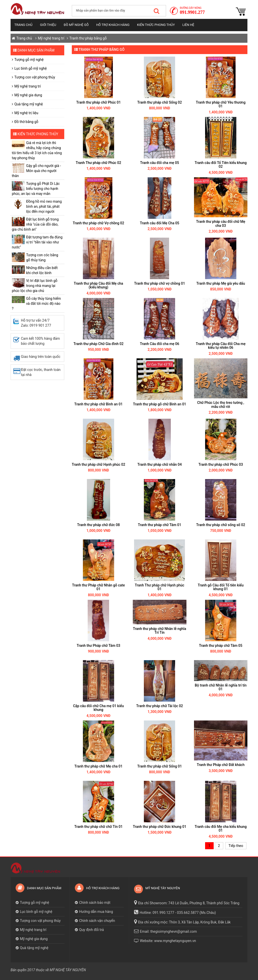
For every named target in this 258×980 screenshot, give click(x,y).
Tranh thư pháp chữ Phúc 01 (98, 102)
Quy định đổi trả (91, 930)
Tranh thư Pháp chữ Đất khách (221, 765)
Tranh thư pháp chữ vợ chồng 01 (159, 283)
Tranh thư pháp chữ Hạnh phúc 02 (99, 464)
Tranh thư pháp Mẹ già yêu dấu (221, 283)
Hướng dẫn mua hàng (96, 912)
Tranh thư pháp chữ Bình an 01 (99, 404)
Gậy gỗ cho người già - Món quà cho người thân (36, 171)
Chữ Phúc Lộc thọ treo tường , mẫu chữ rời (221, 404)
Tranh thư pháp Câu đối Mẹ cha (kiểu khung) (99, 285)
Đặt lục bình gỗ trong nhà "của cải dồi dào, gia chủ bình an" (35, 224)
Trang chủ (23, 25)
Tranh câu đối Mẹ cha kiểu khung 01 (221, 828)
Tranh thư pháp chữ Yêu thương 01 (221, 104)
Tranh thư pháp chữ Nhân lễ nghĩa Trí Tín (160, 631)
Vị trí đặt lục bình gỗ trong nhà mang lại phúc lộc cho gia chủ (35, 286)
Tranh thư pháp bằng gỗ (88, 38)
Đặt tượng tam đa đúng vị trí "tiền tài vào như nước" (37, 242)
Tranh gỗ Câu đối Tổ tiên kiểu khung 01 (221, 587)
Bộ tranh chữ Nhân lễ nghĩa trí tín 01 (221, 687)
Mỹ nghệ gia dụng (28, 95)
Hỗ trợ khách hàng (113, 25)
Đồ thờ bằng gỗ (26, 122)
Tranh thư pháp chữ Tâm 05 (221, 646)
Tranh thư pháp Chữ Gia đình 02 (98, 344)
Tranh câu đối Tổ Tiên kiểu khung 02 (221, 165)
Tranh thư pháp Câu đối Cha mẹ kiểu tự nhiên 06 (221, 346)
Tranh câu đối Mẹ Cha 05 (159, 223)
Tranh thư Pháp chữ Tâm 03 (98, 646)
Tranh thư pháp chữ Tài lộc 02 (159, 706)
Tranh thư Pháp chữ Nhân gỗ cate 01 (99, 587)
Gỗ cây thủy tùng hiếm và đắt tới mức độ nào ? (36, 304)
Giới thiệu (48, 25)
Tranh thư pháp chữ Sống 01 (160, 766)
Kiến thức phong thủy (156, 25)
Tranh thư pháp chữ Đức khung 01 (159, 827)
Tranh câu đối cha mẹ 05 (159, 163)
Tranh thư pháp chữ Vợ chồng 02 (99, 223)
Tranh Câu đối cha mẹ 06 (159, 344)
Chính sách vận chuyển (97, 921)
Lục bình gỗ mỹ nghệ (30, 68)
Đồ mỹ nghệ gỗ (76, 25)
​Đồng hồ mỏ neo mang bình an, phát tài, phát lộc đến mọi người (44, 206)
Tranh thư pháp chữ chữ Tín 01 (99, 827)
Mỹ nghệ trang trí (51, 38)
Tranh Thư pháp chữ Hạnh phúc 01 (159, 587)
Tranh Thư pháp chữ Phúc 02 (99, 163)
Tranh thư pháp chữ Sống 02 (160, 102)
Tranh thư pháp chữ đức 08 (98, 525)
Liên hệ (188, 25)
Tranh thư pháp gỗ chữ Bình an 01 (160, 404)
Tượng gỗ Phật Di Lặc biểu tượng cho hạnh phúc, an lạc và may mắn (36, 189)
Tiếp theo (236, 846)
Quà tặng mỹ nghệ (29, 104)
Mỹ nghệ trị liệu (26, 113)
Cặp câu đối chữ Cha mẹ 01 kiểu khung (99, 708)
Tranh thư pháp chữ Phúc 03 (221, 464)
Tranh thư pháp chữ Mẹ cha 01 (98, 766)
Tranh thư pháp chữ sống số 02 (221, 525)
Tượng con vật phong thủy (35, 77)
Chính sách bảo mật (95, 903)
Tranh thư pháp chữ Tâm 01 (159, 525)
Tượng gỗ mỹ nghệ (29, 60)
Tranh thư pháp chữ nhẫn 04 (159, 464)
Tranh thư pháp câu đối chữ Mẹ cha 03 (221, 223)
